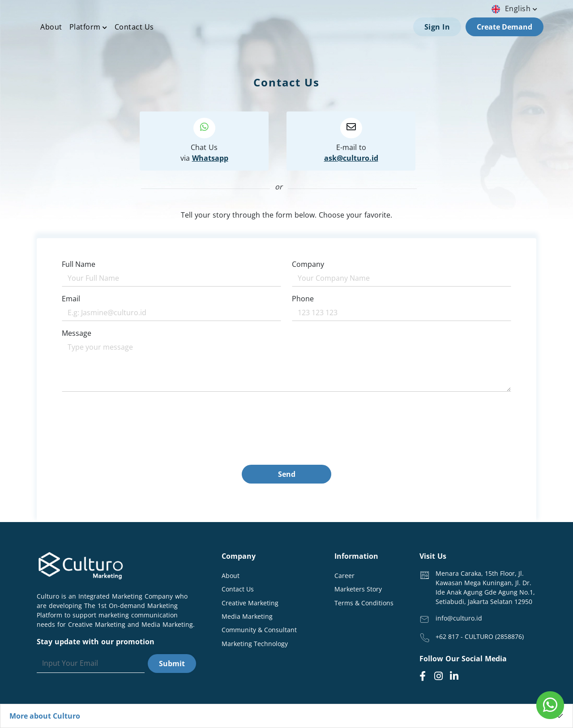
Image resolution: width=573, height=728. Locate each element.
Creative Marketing (250, 603)
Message (77, 333)
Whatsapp (210, 158)
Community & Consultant (259, 630)
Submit (172, 664)
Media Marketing (247, 616)
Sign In (437, 27)
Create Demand (505, 27)
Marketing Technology (255, 644)
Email (71, 299)
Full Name (79, 264)
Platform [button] (88, 27)
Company (308, 264)
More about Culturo (45, 716)
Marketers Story (358, 589)
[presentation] (130, 447)
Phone (303, 299)
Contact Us (134, 27)
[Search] (91, 664)
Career (344, 576)
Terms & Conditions (364, 603)
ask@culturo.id (351, 158)
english (515, 9)
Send (287, 474)
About (51, 27)
